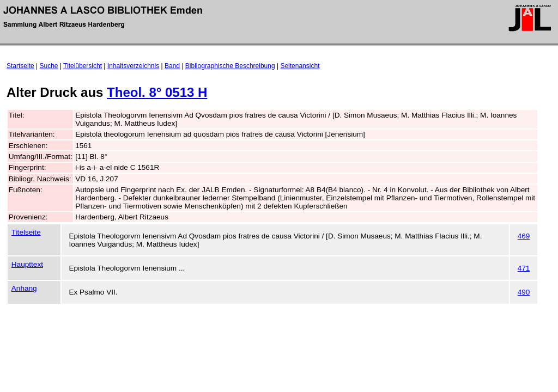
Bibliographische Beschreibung (230, 66)
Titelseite (26, 232)
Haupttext (27, 264)
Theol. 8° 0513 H (157, 92)
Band (172, 66)
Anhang (24, 288)
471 (524, 268)
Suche (49, 66)
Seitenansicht (300, 66)
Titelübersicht (83, 66)
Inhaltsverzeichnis (133, 66)
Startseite (20, 66)
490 (524, 292)
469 (524, 236)
